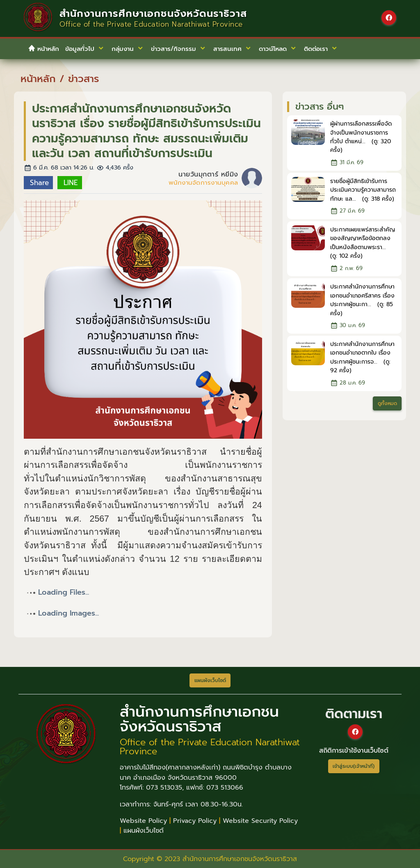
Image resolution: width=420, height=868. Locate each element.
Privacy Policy (195, 821)
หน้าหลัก (43, 49)
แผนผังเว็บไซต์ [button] (210, 680)
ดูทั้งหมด (387, 403)
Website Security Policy (260, 821)
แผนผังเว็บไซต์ (144, 831)
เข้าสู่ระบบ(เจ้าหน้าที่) (354, 766)
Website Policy (143, 821)
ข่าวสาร (83, 79)
